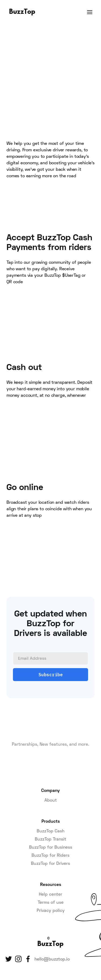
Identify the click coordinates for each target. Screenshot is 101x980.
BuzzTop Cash (50, 831)
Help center (50, 895)
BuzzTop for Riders (50, 856)
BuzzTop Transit (50, 839)
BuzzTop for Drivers (50, 864)
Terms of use (51, 903)
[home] (21, 12)
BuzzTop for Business (51, 848)
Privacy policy (51, 911)
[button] (90, 12)
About (51, 801)
